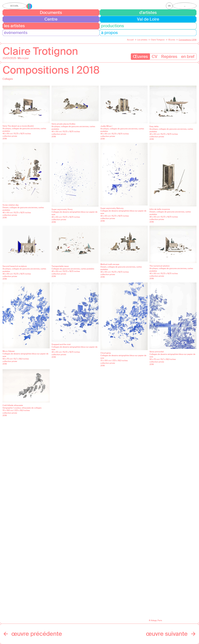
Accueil (14, 6)
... (185, 6)
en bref (188, 57)
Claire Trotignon (40, 51)
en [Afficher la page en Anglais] (169, 6)
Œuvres (140, 57)
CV (155, 57)
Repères (169, 57)
